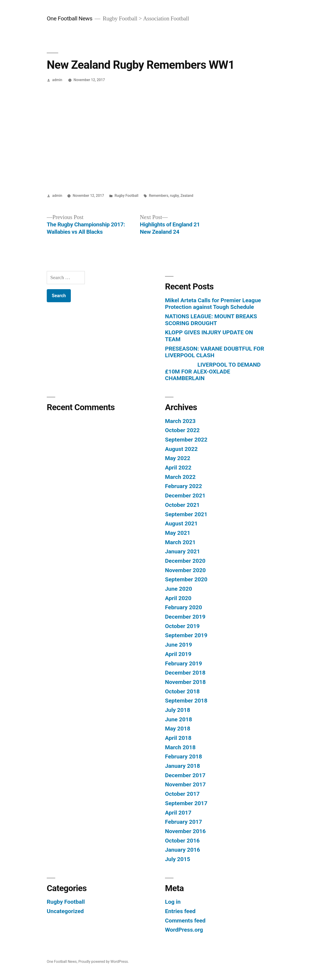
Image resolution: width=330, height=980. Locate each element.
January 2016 (183, 850)
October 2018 (182, 691)
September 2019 (186, 635)
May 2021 (178, 533)
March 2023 (180, 421)
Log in (173, 902)
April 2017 (178, 813)
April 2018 (178, 738)
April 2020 (178, 598)
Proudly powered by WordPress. (104, 962)
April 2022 (178, 468)
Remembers (159, 196)
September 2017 (186, 803)
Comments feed (185, 921)
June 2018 (179, 719)
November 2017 (185, 784)
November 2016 (185, 831)
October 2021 (182, 505)
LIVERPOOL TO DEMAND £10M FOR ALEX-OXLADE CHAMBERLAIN (213, 371)
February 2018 (183, 756)
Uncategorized (65, 911)
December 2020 (185, 561)
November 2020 (185, 570)
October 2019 (182, 626)
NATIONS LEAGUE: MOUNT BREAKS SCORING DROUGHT (211, 320)
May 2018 (178, 729)
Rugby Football (126, 196)
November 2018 (185, 682)
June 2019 (179, 645)
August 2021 (181, 523)
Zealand (187, 196)
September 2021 (186, 514)
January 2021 (183, 551)
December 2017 (185, 775)
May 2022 (178, 458)
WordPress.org (184, 930)
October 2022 (182, 430)
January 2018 (183, 766)
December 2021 (185, 495)
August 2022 (181, 449)
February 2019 (183, 663)
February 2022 (183, 486)
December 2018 (185, 673)
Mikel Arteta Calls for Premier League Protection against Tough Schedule (213, 304)
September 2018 (186, 701)
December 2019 (185, 617)
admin (57, 80)
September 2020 (186, 579)
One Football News (70, 18)
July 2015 (178, 859)
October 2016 (182, 841)
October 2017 (182, 794)
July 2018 (178, 710)
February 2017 (183, 822)
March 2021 (180, 542)
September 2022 (186, 440)
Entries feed (180, 911)
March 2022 (180, 477)
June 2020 (179, 589)
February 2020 (183, 607)
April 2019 (178, 654)
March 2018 (180, 747)
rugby (174, 196)
